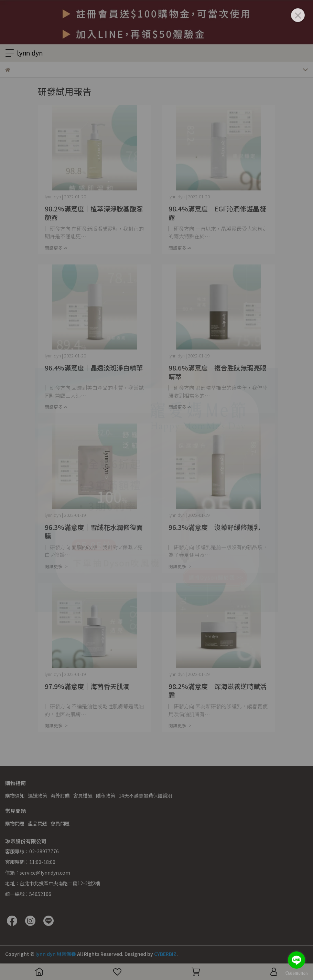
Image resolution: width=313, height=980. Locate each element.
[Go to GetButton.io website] (296, 973)
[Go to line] (296, 960)
